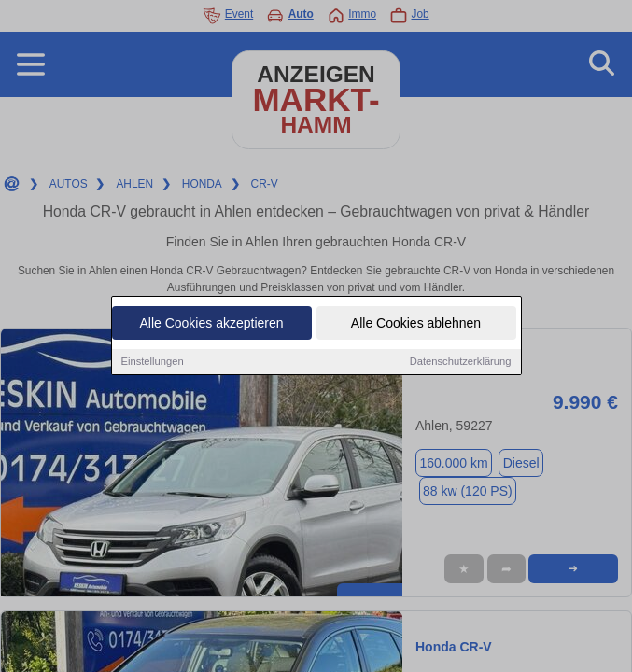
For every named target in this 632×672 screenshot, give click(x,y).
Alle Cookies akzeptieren (211, 324)
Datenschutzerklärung (461, 362)
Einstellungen (153, 362)
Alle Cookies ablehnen (416, 324)
